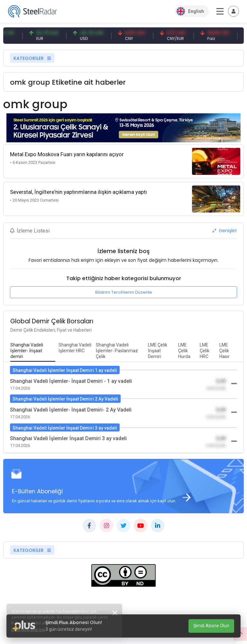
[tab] (33, 351)
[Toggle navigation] (233, 11)
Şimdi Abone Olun (211, 626)
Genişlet (225, 231)
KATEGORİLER (32, 58)
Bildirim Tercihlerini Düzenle (124, 292)
